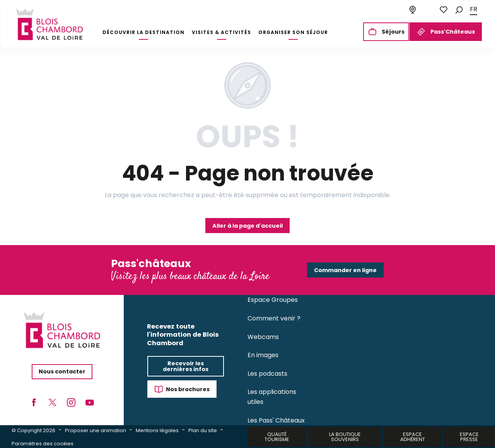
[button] (459, 9)
